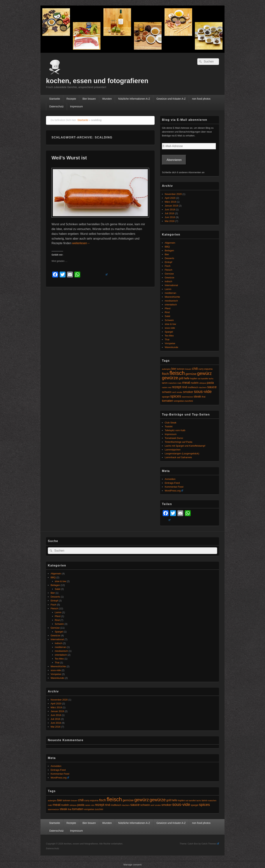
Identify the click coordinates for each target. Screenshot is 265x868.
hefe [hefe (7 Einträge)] (187, 378)
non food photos (201, 99)
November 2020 (173, 194)
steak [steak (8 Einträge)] (197, 396)
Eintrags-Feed (172, 483)
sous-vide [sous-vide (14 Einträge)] (203, 392)
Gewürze (169, 278)
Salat (167, 316)
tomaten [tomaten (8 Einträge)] (168, 401)
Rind (167, 312)
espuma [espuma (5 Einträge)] (208, 369)
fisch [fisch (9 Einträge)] (165, 374)
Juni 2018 (170, 210)
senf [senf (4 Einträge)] (174, 392)
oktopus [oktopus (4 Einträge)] (203, 383)
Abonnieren (174, 160)
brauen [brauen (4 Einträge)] (188, 369)
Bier (167, 254)
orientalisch (171, 305)
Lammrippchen (173, 450)
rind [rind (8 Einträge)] (184, 387)
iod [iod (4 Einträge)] (199, 379)
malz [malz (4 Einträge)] (180, 383)
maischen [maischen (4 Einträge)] (173, 383)
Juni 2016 (170, 217)
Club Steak (171, 423)
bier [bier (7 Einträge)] (174, 369)
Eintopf (168, 262)
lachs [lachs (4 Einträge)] (211, 379)
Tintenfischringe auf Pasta (179, 442)
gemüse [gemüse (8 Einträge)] (191, 374)
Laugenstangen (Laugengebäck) (182, 453)
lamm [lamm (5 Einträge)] (165, 383)
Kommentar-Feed (174, 487)
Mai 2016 (170, 221)
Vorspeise (170, 343)
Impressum (76, 106)
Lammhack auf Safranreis (178, 457)
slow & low (170, 324)
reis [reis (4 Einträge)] (170, 387)
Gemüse (169, 274)
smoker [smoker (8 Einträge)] (188, 392)
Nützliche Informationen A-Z (134, 99)
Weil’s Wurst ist (69, 158)
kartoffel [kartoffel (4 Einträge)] (205, 379)
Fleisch (168, 270)
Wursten (107, 99)
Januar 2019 (171, 206)
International (171, 285)
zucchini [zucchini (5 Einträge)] (189, 401)
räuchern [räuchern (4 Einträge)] (203, 387)
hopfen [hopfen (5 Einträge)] (194, 379)
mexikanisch (171, 301)
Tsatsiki (169, 426)
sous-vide (170, 328)
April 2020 (170, 198)
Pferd (168, 308)
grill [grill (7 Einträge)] (181, 378)
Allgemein (170, 243)
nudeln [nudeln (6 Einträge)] (195, 383)
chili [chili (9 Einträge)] (195, 369)
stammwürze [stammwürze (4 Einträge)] (187, 397)
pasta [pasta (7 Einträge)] (210, 383)
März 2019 (170, 202)
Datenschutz (56, 106)
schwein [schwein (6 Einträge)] (167, 392)
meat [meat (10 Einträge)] (186, 383)
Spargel (169, 332)
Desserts (169, 258)
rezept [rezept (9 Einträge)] (176, 387)
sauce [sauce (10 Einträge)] (212, 387)
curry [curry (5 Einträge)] (201, 369)
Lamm (168, 289)
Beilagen (169, 251)
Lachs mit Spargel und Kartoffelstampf (185, 446)
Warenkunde (171, 347)
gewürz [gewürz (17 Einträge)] (204, 373)
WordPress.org (174, 491)
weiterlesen (81, 243)
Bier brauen (89, 99)
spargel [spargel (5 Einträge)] (166, 397)
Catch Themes (210, 844)
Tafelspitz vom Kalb (175, 430)
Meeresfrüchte (172, 297)
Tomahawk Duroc (174, 438)
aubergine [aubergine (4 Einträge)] (166, 369)
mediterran (170, 293)
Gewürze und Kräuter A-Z (171, 99)
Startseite (55, 99)
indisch (168, 281)
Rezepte (71, 99)
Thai (167, 339)
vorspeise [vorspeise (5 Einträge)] (179, 401)
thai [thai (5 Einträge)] (204, 397)
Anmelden (170, 479)
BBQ (167, 247)
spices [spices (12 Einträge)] (176, 396)
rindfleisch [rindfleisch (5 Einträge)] (193, 387)
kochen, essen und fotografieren (97, 81)
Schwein (169, 320)
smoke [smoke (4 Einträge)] (179, 392)
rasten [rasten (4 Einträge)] (165, 387)
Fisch (168, 266)
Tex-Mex (169, 336)
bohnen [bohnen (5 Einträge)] (181, 369)
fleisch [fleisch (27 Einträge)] (177, 373)
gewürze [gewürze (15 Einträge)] (170, 378)
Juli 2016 (169, 213)
